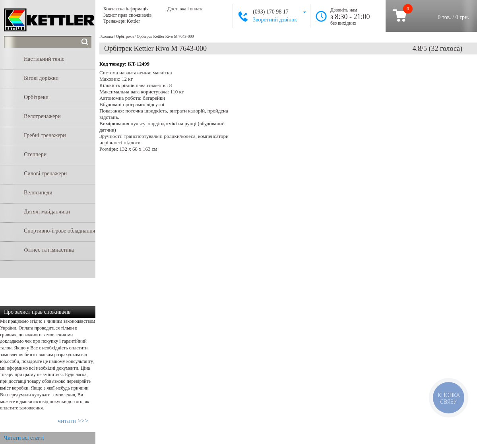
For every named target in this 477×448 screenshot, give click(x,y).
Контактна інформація (126, 9)
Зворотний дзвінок (275, 20)
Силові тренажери (45, 174)
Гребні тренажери (45, 135)
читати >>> (73, 421)
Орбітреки (36, 97)
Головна (106, 36)
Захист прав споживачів (127, 15)
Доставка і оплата (185, 9)
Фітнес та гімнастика (49, 250)
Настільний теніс (44, 59)
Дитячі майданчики (47, 212)
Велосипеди (38, 193)
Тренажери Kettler (122, 21)
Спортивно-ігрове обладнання (59, 231)
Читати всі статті (24, 438)
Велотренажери (42, 116)
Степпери (35, 154)
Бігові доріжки (41, 78)
